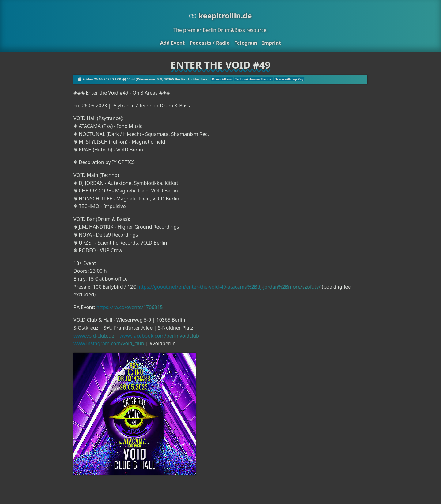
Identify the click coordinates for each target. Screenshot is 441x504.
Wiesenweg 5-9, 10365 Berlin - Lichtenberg (173, 79)
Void (131, 79)
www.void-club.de (94, 336)
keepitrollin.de (220, 15)
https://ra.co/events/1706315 (130, 307)
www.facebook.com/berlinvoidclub (159, 336)
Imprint (271, 43)
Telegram (246, 43)
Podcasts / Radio (210, 43)
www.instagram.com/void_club (109, 343)
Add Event (172, 43)
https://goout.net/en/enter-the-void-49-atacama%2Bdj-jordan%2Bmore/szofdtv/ (229, 287)
